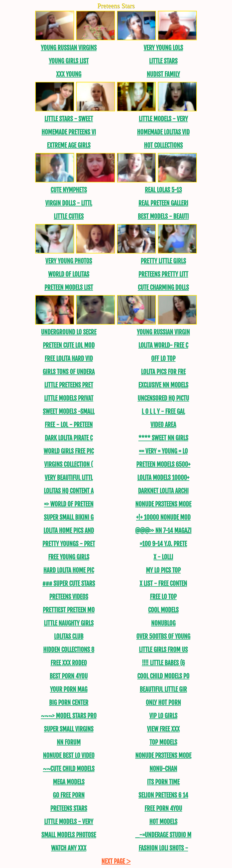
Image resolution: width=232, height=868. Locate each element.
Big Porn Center (69, 703)
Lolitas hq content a (69, 491)
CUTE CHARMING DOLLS (163, 288)
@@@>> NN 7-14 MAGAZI (163, 531)
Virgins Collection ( (69, 464)
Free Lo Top (163, 597)
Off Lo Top (163, 359)
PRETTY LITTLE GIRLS (163, 261)
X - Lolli (163, 557)
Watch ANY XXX (69, 848)
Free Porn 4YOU (163, 808)
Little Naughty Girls (69, 623)
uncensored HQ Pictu (163, 398)
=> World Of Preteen (69, 504)
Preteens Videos (69, 597)
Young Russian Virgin (163, 332)
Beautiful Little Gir (163, 689)
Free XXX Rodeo (69, 663)
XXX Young (69, 74)
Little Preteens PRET (69, 385)
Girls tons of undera (69, 372)
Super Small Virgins (69, 729)
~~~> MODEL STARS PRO (69, 716)
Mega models (69, 782)
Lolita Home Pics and (69, 531)
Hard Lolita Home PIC (69, 570)
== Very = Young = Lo (163, 451)
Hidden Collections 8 (69, 650)
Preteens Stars (69, 808)
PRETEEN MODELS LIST (69, 288)
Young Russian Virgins (69, 48)
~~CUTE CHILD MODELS (69, 769)
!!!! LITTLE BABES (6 (163, 663)
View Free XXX (163, 729)
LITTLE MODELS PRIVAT (69, 398)
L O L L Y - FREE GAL (163, 412)
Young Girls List (69, 61)
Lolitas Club (69, 636)
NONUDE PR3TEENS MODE (163, 504)
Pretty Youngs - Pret (69, 544)
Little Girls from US (163, 650)
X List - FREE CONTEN (163, 584)
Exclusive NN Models (163, 385)
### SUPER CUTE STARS (69, 584)
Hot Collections (163, 145)
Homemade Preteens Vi (69, 132)
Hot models (163, 822)
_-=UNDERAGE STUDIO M (163, 835)
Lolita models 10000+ (163, 478)
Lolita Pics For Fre (163, 372)
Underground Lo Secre (69, 332)
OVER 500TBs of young (163, 636)
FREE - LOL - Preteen (69, 425)
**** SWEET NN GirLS (163, 438)
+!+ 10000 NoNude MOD (163, 517)
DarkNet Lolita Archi (163, 491)
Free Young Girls (69, 557)
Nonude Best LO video (69, 756)
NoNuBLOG (163, 623)
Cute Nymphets (69, 190)
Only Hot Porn (163, 703)
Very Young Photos (69, 261)
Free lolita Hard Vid (69, 359)
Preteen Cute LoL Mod (69, 345)
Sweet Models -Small (69, 412)
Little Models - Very (163, 119)
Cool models (163, 610)
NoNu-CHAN (163, 769)
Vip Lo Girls (163, 716)
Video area (163, 425)
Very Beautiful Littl (69, 478)
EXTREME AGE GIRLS (69, 145)
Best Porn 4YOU (69, 676)
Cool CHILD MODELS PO (163, 676)
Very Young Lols (163, 48)
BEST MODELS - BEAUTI (163, 216)
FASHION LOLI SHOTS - (163, 848)
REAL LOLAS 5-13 (163, 190)
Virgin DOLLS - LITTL (69, 203)
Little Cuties (69, 216)
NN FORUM (69, 742)
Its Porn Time (163, 782)
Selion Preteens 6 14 (163, 795)
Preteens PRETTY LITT (163, 274)
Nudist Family (163, 74)
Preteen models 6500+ (163, 464)
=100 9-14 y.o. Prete (163, 544)
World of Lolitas (69, 274)
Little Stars (163, 61)
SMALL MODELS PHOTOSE (69, 835)
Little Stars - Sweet (69, 119)
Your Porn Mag (69, 689)
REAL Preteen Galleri (163, 203)
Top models (163, 742)
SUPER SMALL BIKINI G (69, 517)
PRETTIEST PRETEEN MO (69, 610)
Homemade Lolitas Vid (163, 132)
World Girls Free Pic (69, 451)
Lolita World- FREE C (163, 345)
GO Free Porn (69, 795)
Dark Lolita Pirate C (69, 438)
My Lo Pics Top (163, 570)
